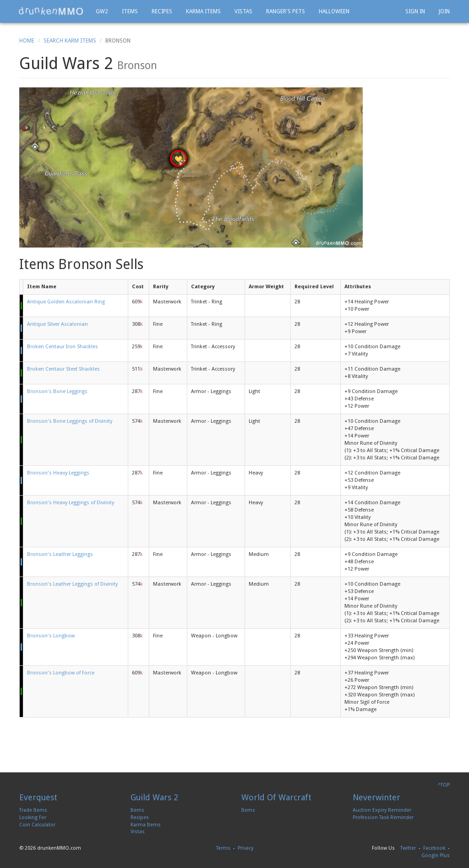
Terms (223, 848)
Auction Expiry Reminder (382, 810)
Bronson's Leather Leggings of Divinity (72, 584)
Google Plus (436, 855)
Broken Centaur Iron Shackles (63, 347)
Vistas (243, 11)
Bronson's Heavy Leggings (58, 473)
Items (130, 11)
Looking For (33, 817)
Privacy (245, 848)
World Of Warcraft (276, 797)
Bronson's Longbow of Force (61, 673)
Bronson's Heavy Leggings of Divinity (71, 503)
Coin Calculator (37, 825)
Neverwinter (376, 797)
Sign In (415, 11)
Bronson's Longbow (51, 636)
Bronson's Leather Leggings (60, 554)
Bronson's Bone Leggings (57, 391)
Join (444, 11)
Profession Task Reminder (383, 817)
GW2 (102, 11)
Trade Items (33, 810)
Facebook (434, 848)
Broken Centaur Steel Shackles (63, 369)
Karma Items (203, 11)
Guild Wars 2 (154, 797)
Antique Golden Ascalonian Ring (66, 302)
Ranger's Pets (286, 11)
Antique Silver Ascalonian (57, 324)
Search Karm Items (70, 41)
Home (27, 41)
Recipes (162, 11)
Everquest (38, 797)
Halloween (334, 11)
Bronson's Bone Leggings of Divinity (70, 421)
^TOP (444, 785)
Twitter (408, 848)
